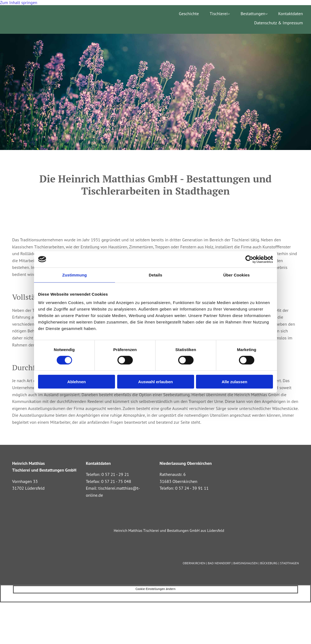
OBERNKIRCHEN (194, 563)
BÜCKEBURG (269, 563)
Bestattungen (253, 14)
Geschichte (189, 14)
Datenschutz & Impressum (279, 23)
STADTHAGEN (289, 563)
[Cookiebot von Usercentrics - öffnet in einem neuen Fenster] (249, 259)
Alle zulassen (234, 382)
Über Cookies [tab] (236, 275)
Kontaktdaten (291, 14)
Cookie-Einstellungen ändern (155, 589)
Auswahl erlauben (155, 382)
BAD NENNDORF (219, 563)
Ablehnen (76, 382)
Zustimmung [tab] (75, 275)
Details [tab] (155, 275)
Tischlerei (219, 14)
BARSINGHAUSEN (245, 563)
